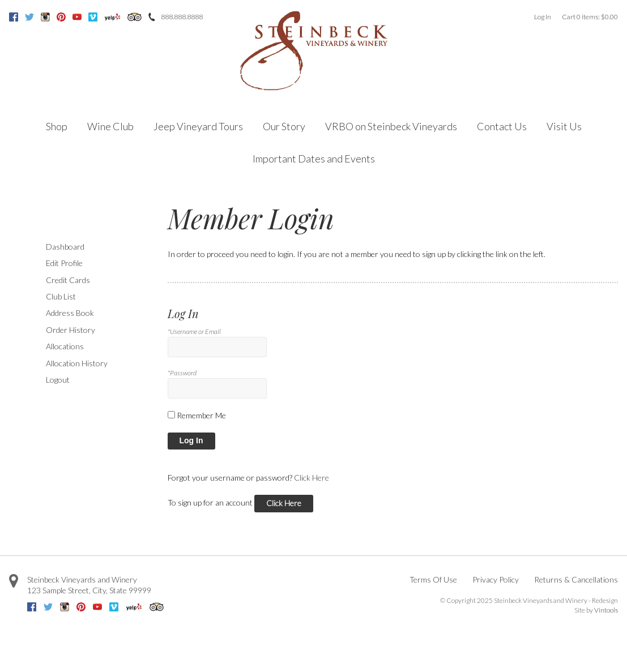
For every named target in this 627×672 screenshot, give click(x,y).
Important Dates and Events (314, 159)
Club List (61, 296)
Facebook (14, 17)
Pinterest (61, 17)
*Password (182, 373)
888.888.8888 (182, 17)
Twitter (29, 17)
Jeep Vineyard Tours (198, 126)
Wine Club (110, 126)
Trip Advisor (135, 17)
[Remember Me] (171, 415)
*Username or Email (194, 331)
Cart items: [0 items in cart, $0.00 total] (590, 17)
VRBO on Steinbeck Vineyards (391, 126)
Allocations (65, 346)
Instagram (45, 17)
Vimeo (93, 17)
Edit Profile (64, 263)
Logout (58, 380)
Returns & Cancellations (576, 579)
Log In (543, 17)
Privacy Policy (496, 579)
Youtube (77, 17)
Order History (71, 330)
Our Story (284, 126)
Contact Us (502, 126)
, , (89, 590)
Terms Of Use (433, 579)
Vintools (606, 610)
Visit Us (564, 126)
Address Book (70, 313)
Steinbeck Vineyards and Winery (82, 579)
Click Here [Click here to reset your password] (312, 478)
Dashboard (65, 247)
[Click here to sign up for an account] (284, 504)
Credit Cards (68, 280)
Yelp (112, 17)
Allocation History (77, 363)
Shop (57, 126)
